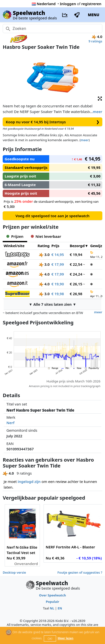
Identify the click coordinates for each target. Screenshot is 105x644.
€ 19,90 (58, 284)
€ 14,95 (58, 254)
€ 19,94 (76, 254)
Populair (52, 602)
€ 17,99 (58, 264)
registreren (91, 4)
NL (52, 608)
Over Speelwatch (52, 595)
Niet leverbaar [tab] (46, 236)
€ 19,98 (58, 294)
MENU (94, 15)
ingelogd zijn (29, 481)
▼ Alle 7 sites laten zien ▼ (52, 304)
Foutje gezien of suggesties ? (80, 572)
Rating (43, 246)
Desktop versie (14, 572)
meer (97, 112)
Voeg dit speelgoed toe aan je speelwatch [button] (52, 216)
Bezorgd (77, 246)
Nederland (44, 4)
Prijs (55, 246)
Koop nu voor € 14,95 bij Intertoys (53, 122)
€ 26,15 (76, 284)
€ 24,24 (76, 274)
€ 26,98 (76, 294)
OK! (50, 639)
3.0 (44, 254)
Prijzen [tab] (15, 236)
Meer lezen (65, 638)
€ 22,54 (76, 264)
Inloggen (68, 4)
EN (60, 608)
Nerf (10, 423)
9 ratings (95, 41)
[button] (100, 98)
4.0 (44, 274)
